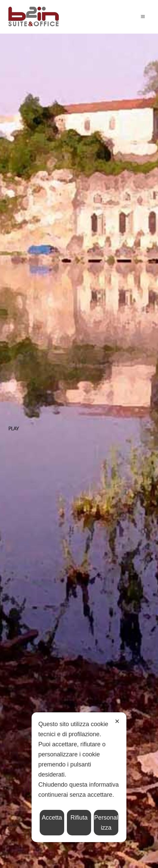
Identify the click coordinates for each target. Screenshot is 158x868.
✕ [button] (117, 721)
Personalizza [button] (106, 823)
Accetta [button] (52, 818)
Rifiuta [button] (79, 818)
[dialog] (79, 777)
